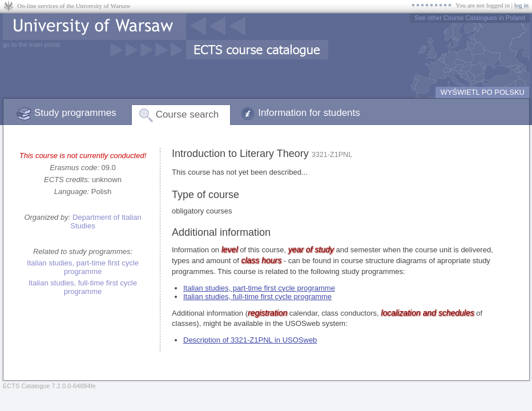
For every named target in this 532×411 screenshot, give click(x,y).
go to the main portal (31, 45)
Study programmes (75, 113)
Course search (188, 114)
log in (521, 5)
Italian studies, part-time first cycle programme (83, 267)
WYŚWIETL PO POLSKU (482, 92)
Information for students (309, 113)
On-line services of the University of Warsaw (74, 6)
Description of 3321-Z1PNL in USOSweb (250, 340)
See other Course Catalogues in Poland (470, 18)
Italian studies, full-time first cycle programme (83, 287)
